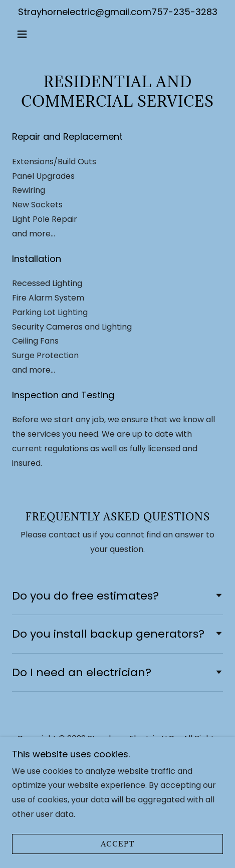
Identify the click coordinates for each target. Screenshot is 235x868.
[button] (28, 34)
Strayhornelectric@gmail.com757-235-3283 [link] (118, 12)
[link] (117, 34)
